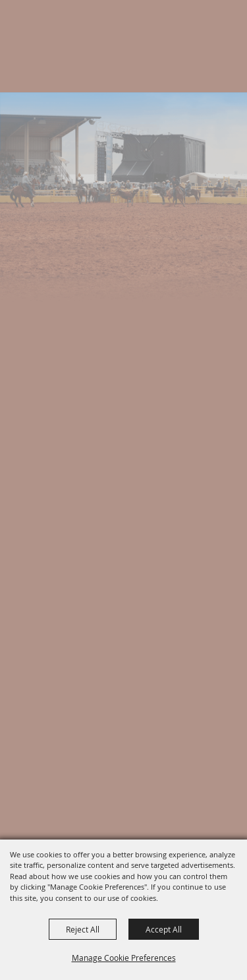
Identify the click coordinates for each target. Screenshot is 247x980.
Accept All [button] (164, 929)
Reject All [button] (83, 929)
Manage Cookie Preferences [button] (124, 958)
